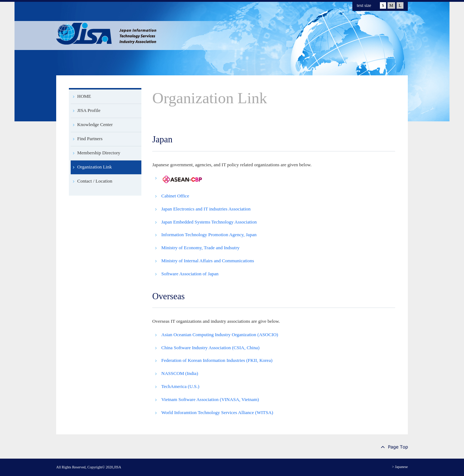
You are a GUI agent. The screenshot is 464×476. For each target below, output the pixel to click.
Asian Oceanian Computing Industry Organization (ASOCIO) (220, 335)
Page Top (394, 447)
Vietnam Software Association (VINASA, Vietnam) (210, 399)
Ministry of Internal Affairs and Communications (208, 261)
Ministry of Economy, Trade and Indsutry (200, 248)
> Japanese (400, 467)
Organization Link (94, 167)
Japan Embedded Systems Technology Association (209, 222)
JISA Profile (89, 110)
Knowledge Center (95, 124)
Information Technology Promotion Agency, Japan (209, 235)
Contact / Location (95, 181)
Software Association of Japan (190, 274)
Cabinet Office (175, 196)
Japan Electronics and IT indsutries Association (206, 209)
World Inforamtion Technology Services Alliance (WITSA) (217, 412)
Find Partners (90, 139)
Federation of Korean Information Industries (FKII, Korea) (217, 360)
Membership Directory (99, 153)
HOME (84, 96)
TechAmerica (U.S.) (180, 386)
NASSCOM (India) (180, 373)
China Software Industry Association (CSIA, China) (210, 348)
